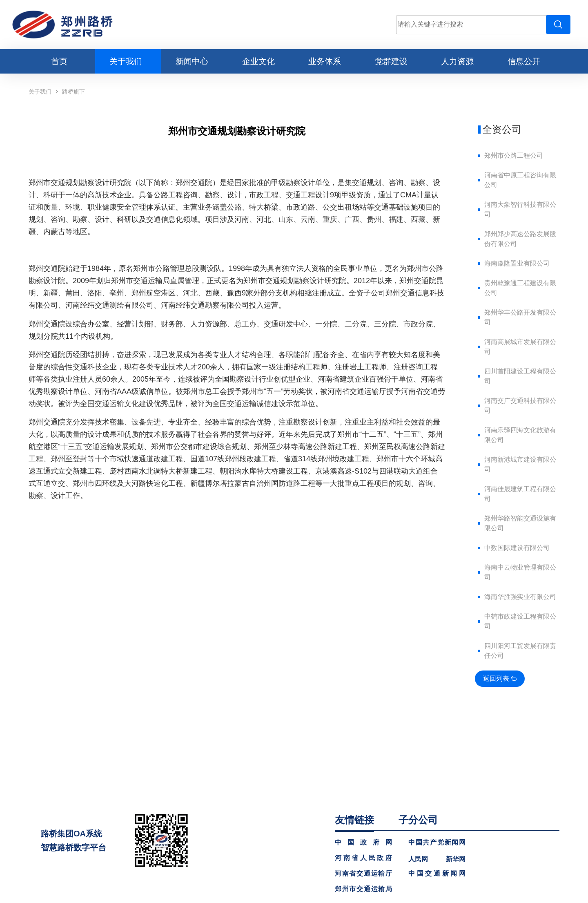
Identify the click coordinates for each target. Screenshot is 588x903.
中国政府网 (363, 843)
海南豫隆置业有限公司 (517, 263)
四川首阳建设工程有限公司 (520, 376)
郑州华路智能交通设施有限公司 (520, 523)
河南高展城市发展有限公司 (520, 347)
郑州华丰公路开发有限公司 (520, 317)
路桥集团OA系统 (71, 834)
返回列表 (500, 678)
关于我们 (40, 92)
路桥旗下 (73, 92)
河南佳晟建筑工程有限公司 (520, 494)
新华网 (456, 859)
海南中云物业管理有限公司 (520, 572)
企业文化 (258, 61)
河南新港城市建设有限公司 (520, 464)
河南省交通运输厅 (363, 874)
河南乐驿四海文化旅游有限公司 (520, 435)
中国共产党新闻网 (437, 843)
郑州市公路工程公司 (514, 155)
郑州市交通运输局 (363, 889)
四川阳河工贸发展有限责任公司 (520, 651)
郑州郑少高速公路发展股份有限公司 (520, 239)
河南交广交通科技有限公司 (520, 406)
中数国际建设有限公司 (517, 548)
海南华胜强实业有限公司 (520, 597)
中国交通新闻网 (437, 874)
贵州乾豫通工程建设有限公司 (520, 288)
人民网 (418, 859)
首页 (59, 61)
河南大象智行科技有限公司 (520, 209)
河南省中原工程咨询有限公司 (520, 180)
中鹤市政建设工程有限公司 (520, 621)
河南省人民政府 (363, 858)
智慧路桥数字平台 (73, 847)
